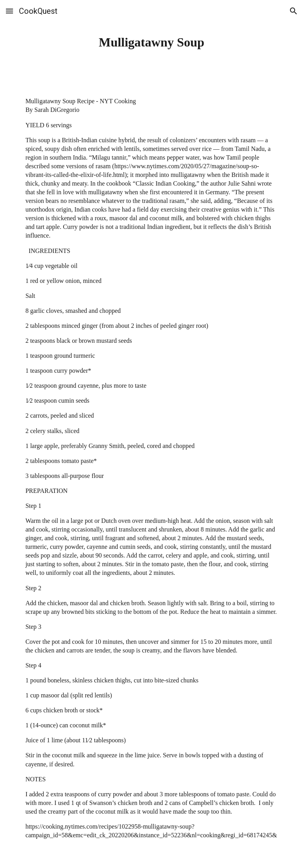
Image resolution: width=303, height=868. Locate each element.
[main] (151, 42)
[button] (9, 11)
